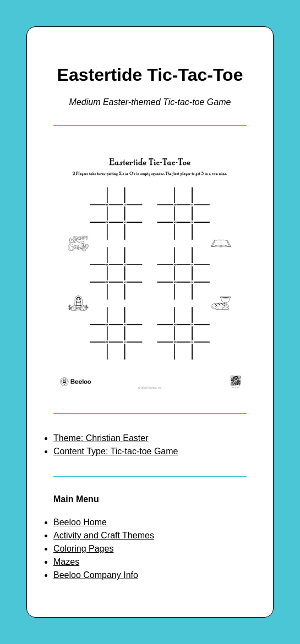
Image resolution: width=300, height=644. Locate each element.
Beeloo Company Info (96, 575)
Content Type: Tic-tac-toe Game (116, 451)
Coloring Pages (83, 549)
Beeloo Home (80, 522)
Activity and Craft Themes (104, 535)
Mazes (66, 562)
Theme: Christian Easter (101, 438)
